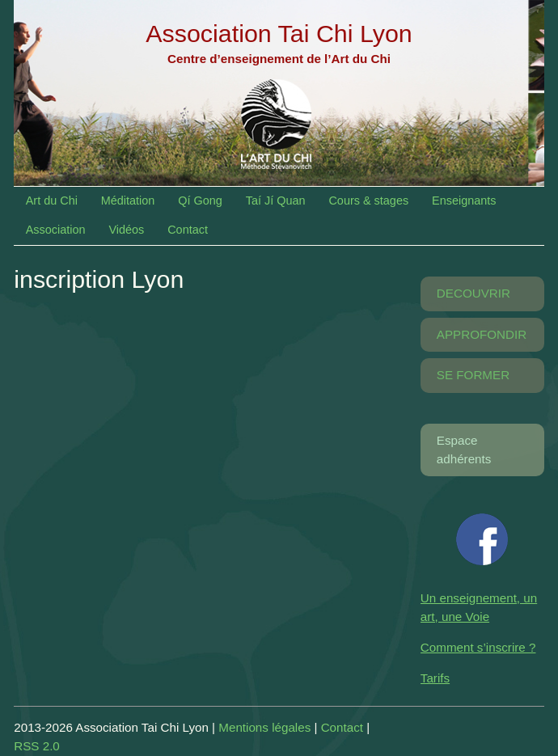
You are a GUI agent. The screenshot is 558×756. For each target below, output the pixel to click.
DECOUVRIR (473, 293)
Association (56, 230)
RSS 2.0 (37, 746)
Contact (188, 230)
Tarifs (435, 678)
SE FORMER (473, 375)
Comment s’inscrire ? (478, 647)
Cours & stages (368, 201)
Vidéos (126, 230)
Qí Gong (200, 201)
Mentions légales (264, 727)
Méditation (128, 201)
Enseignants (464, 201)
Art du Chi (52, 201)
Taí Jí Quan (276, 201)
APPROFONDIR (482, 334)
